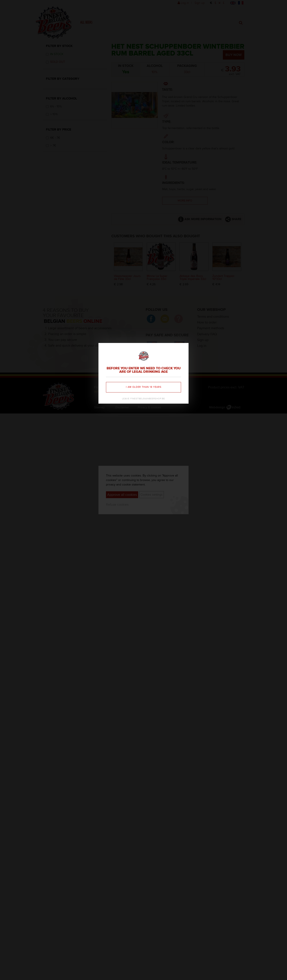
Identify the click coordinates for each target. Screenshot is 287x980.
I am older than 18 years (144, 387)
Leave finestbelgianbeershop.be (143, 399)
